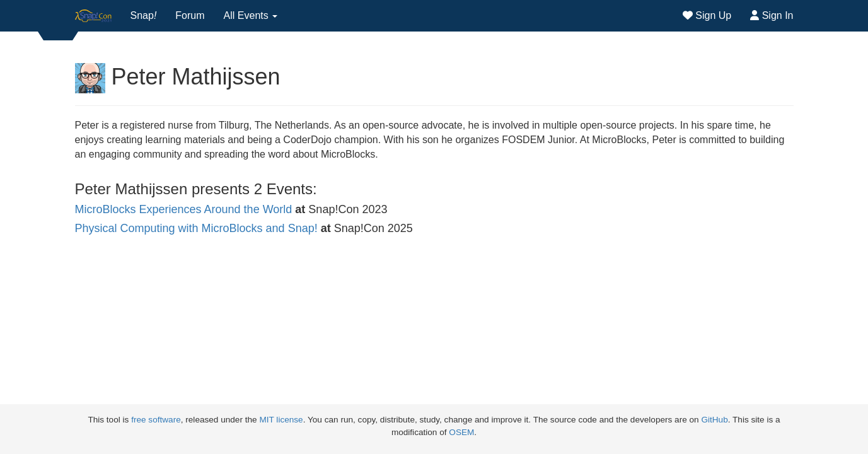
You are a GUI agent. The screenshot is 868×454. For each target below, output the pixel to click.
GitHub (714, 420)
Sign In (772, 15)
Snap (144, 15)
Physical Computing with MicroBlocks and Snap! (196, 228)
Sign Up (707, 15)
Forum (190, 15)
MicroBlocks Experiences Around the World (184, 209)
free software (156, 420)
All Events (251, 15)
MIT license (281, 420)
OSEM (461, 432)
